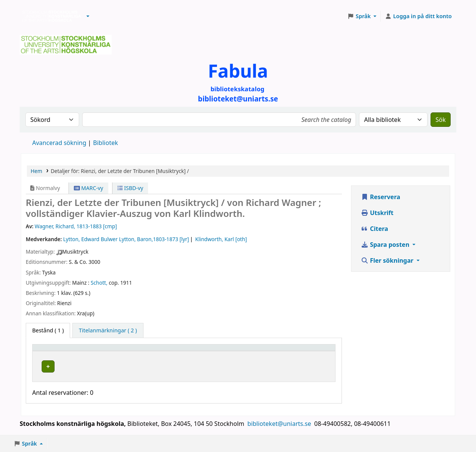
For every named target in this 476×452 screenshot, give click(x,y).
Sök (441, 120)
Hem (36, 171)
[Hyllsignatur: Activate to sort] (249, 351)
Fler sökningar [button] (388, 260)
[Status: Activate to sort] (311, 351)
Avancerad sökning (59, 143)
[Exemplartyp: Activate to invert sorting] (70, 351)
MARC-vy (89, 188)
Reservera (381, 197)
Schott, (99, 283)
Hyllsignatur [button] (232, 351)
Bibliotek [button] (123, 351)
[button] (88, 16)
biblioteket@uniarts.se (280, 424)
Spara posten (386, 245)
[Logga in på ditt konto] (418, 16)
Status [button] (298, 351)
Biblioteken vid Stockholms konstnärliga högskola (50, 16)
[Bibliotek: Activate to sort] (160, 351)
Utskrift (377, 213)
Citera (375, 229)
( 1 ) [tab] (48, 330)
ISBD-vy (130, 188)
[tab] (108, 330)
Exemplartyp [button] (53, 351)
